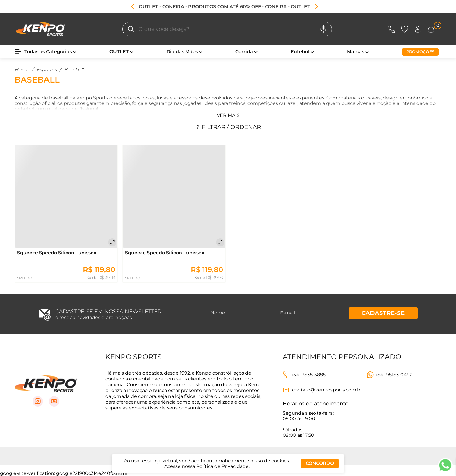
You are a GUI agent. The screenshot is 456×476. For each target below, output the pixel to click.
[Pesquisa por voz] (323, 29)
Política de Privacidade (222, 466)
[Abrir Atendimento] (392, 29)
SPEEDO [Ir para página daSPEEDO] (25, 278)
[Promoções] (420, 52)
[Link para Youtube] (54, 401)
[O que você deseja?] (131, 29)
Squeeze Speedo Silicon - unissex (57, 253)
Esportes (47, 70)
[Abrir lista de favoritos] (406, 29)
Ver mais (228, 115)
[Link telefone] (304, 375)
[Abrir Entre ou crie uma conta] (418, 29)
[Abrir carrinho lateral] (434, 29)
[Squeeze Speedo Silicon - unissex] (66, 196)
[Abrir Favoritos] (405, 29)
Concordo (320, 463)
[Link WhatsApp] (390, 375)
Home (22, 70)
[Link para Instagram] (38, 401)
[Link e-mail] (322, 390)
